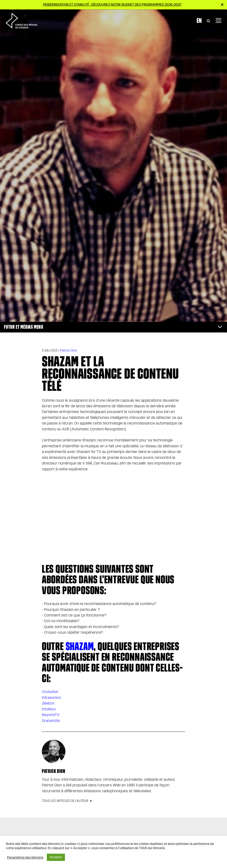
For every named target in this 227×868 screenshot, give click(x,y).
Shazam (80, 646)
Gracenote (51, 721)
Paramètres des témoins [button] (25, 857)
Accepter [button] (56, 857)
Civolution (50, 692)
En (199, 20)
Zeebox (48, 703)
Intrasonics (51, 698)
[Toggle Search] (208, 20)
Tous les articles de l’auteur (65, 801)
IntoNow (49, 709)
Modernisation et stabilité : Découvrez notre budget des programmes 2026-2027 (112, 4)
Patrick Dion (69, 350)
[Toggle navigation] (219, 20)
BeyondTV (51, 715)
